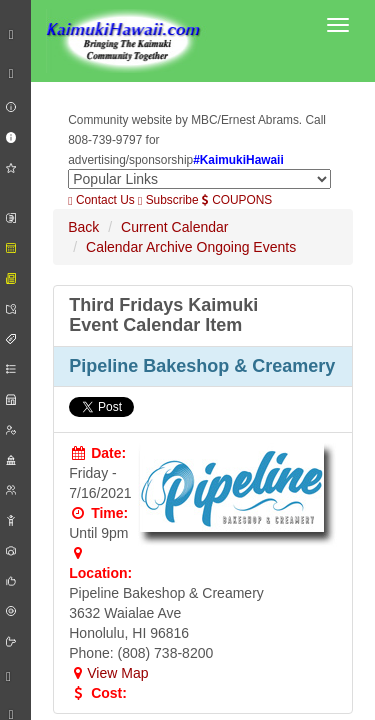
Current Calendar (174, 227)
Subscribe (168, 200)
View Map (108, 673)
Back (83, 227)
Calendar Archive (139, 247)
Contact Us (101, 200)
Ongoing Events (247, 247)
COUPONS (237, 200)
